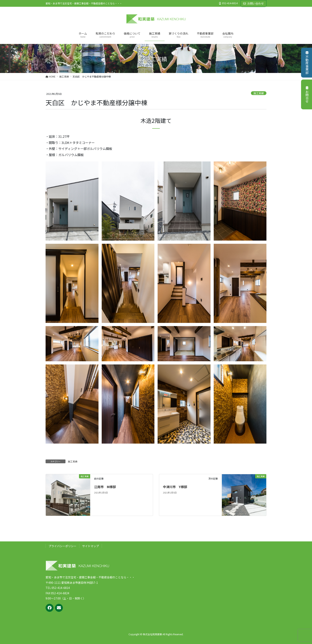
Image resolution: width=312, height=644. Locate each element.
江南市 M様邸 (105, 487)
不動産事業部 (307, 63)
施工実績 (259, 93)
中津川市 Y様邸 (175, 487)
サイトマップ (91, 546)
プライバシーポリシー (62, 546)
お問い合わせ (253, 3)
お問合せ (307, 94)
